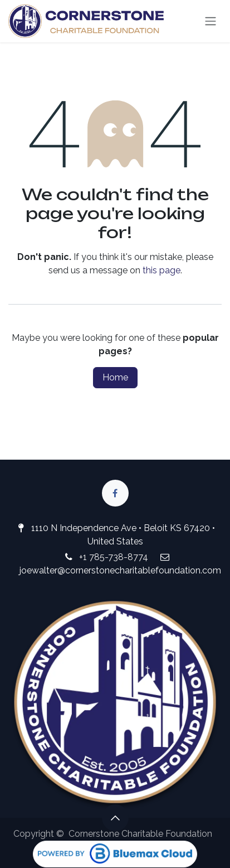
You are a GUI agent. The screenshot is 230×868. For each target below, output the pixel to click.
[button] (115, 818)
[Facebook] (115, 493)
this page (162, 270)
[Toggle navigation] (211, 21)
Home (115, 377)
